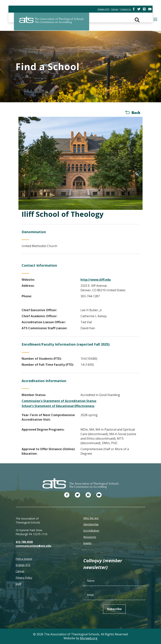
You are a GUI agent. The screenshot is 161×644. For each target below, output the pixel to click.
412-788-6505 (24, 542)
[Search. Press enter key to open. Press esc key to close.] (137, 20)
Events (87, 543)
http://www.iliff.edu (96, 280)
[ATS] (52, 22)
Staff (18, 584)
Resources (90, 537)
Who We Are (91, 518)
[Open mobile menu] (155, 19)
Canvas (20, 571)
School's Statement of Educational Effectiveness (58, 406)
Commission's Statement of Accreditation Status (59, 401)
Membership (91, 524)
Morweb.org (89, 638)
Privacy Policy (24, 578)
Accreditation (91, 531)
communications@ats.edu (33, 546)
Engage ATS (23, 565)
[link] (134, 9)
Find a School (24, 559)
